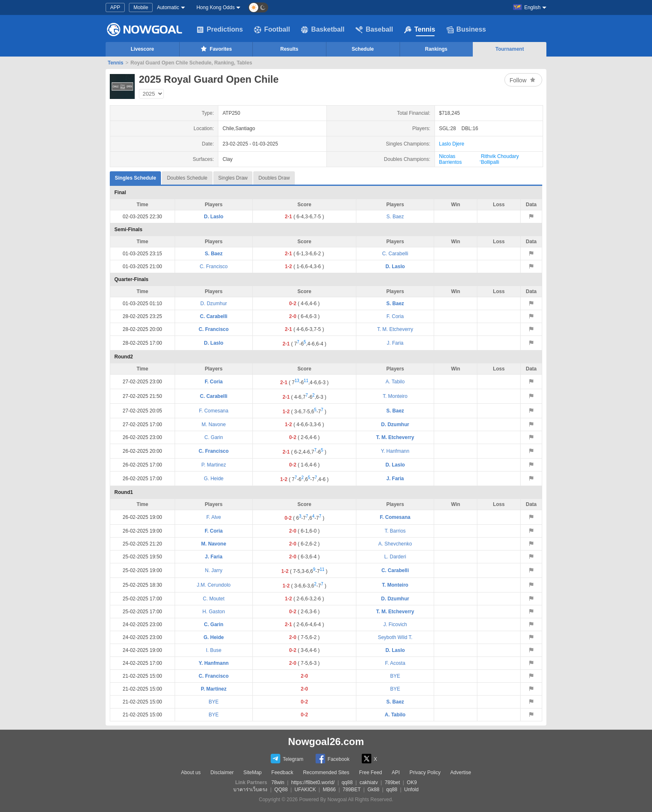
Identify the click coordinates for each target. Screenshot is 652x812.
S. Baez (395, 217)
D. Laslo (214, 217)
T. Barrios (395, 531)
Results (289, 49)
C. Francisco (214, 267)
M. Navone (214, 425)
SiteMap (252, 773)
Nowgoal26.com (326, 742)
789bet (392, 782)
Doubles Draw (274, 178)
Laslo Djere (452, 144)
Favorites (216, 49)
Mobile (141, 7)
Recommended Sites (326, 773)
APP (115, 7)
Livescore (142, 49)
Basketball (323, 30)
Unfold (411, 790)
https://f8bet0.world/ (313, 782)
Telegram (287, 759)
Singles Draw (233, 178)
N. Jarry (214, 570)
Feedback (283, 773)
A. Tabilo (395, 382)
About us (191, 773)
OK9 (412, 782)
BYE (395, 676)
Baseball (374, 30)
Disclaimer (222, 773)
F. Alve (214, 517)
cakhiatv (369, 782)
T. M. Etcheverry (395, 329)
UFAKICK (305, 790)
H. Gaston (214, 612)
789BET (352, 790)
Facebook (333, 759)
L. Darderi (395, 557)
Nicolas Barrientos (451, 159)
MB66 (329, 790)
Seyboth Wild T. (395, 637)
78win (278, 782)
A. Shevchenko (395, 544)
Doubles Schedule (187, 178)
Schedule (363, 49)
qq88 (347, 782)
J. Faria (395, 343)
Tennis (420, 30)
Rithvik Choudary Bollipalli (500, 159)
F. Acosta (395, 663)
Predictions (220, 30)
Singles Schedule (135, 176)
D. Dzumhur (214, 304)
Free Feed (370, 773)
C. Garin (214, 437)
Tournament (509, 49)
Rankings (436, 49)
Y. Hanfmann (395, 451)
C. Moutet (214, 599)
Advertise (461, 773)
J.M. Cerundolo (214, 585)
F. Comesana (214, 411)
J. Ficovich (395, 624)
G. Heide (214, 479)
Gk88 (374, 790)
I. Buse (214, 650)
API (396, 773)
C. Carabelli (395, 254)
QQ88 (281, 790)
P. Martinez (214, 465)
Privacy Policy (425, 773)
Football (272, 30)
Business (466, 30)
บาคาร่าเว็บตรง (250, 790)
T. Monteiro (395, 396)
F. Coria (395, 316)
